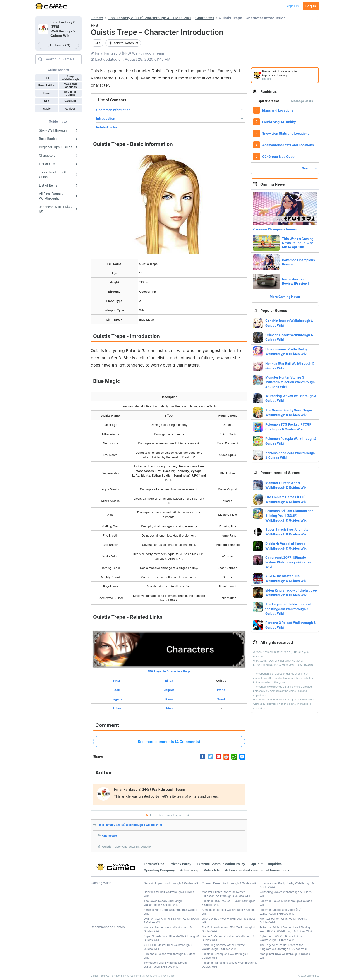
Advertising (189, 870)
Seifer (117, 708)
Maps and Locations (278, 110)
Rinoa (169, 680)
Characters (109, 836)
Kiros (169, 699)
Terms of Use (154, 864)
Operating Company (159, 870)
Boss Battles (47, 85)
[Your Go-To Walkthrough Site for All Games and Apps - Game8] (51, 6)
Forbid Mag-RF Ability (279, 122)
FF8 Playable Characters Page (169, 652)
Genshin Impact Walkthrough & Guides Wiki (172, 883)
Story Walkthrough (70, 78)
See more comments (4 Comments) (169, 742)
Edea (169, 708)
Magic (47, 109)
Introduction (106, 119)
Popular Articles (268, 101)
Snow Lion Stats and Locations (286, 133)
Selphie (169, 690)
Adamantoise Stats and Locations (288, 145)
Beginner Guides (70, 93)
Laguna (117, 699)
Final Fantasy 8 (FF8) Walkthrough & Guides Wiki (130, 825)
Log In (311, 6)
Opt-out (257, 864)
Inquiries (275, 864)
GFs (47, 101)
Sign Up (292, 6)
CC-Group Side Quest (279, 157)
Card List (70, 101)
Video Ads (212, 870)
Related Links (107, 127)
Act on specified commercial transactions (257, 870)
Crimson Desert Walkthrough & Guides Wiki (229, 883)
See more (309, 168)
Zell (117, 690)
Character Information (113, 110)
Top (47, 78)
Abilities (70, 109)
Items (47, 93)
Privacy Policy (180, 864)
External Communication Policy (221, 864)
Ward (221, 699)
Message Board (302, 101)
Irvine (221, 690)
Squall (117, 680)
